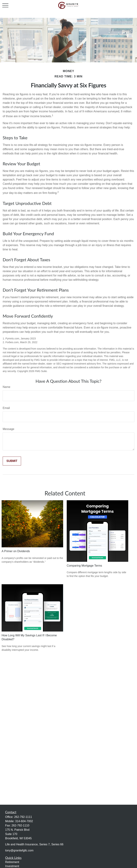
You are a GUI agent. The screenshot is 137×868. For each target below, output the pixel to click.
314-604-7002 (24, 821)
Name (7, 387)
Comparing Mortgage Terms (84, 566)
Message (8, 429)
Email (6, 408)
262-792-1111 (23, 817)
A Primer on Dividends (16, 551)
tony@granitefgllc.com (19, 850)
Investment (12, 866)
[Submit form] (12, 461)
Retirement (12, 862)
